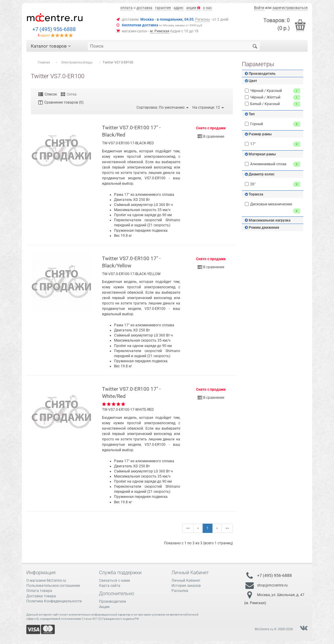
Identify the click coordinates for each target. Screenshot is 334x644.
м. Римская (160, 31)
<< (188, 528)
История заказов (186, 586)
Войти (259, 8)
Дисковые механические (272, 208)
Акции (104, 607)
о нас (207, 8)
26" (272, 184)
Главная (44, 62)
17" (272, 144)
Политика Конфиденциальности (54, 601)
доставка (144, 8)
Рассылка (180, 591)
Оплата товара (39, 591)
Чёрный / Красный (272, 91)
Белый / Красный (272, 104)
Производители (113, 601)
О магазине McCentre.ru (46, 581)
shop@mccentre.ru (272, 585)
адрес (179, 8)
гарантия (163, 8)
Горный (272, 124)
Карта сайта (110, 586)
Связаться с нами (114, 581)
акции (193, 8)
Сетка (69, 94)
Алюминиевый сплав (272, 164)
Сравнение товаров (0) (61, 102)
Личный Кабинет (186, 581)
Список (48, 94)
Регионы (202, 19)
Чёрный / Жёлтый (272, 97)
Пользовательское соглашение (53, 586)
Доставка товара (41, 596)
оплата (126, 8)
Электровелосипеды (77, 62)
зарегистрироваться (290, 8)
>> (227, 528)
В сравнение (211, 137)
